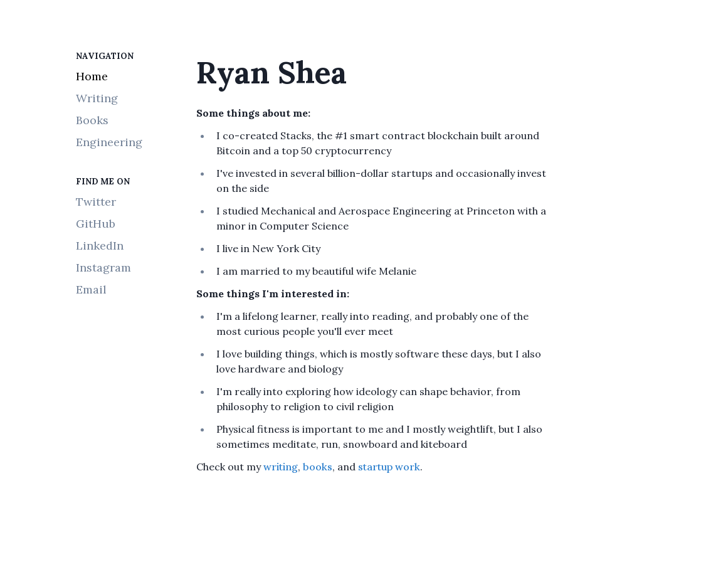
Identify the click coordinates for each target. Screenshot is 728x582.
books (318, 467)
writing (281, 467)
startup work (389, 467)
